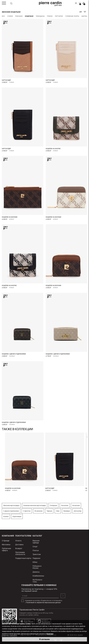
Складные (53, 505)
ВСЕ (3, 16)
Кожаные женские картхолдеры (35, 505)
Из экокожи (38, 511)
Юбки (35, 562)
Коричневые (17, 516)
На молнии (76, 505)
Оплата (18, 541)
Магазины (6, 545)
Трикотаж (37, 554)
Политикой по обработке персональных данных (43, 603)
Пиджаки (36, 558)
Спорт (35, 547)
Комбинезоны (38, 576)
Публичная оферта (6, 549)
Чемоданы (40, 16)
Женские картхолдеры (11, 505)
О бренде (6, 541)
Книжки (6, 516)
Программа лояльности (20, 553)
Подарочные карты (23, 558)
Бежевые (67, 511)
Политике (50, 634)
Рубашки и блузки (37, 567)
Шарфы (84, 16)
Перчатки (59, 16)
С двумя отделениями (11, 511)
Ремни (50, 16)
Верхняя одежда (36, 542)
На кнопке (65, 505)
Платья (36, 550)
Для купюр (78, 511)
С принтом (27, 511)
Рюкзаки (19, 16)
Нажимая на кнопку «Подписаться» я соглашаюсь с (44, 602)
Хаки (58, 511)
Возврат (19, 548)
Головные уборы (72, 16)
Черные (49, 511)
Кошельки (29, 16)
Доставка (19, 545)
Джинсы (36, 572)
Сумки (10, 16)
